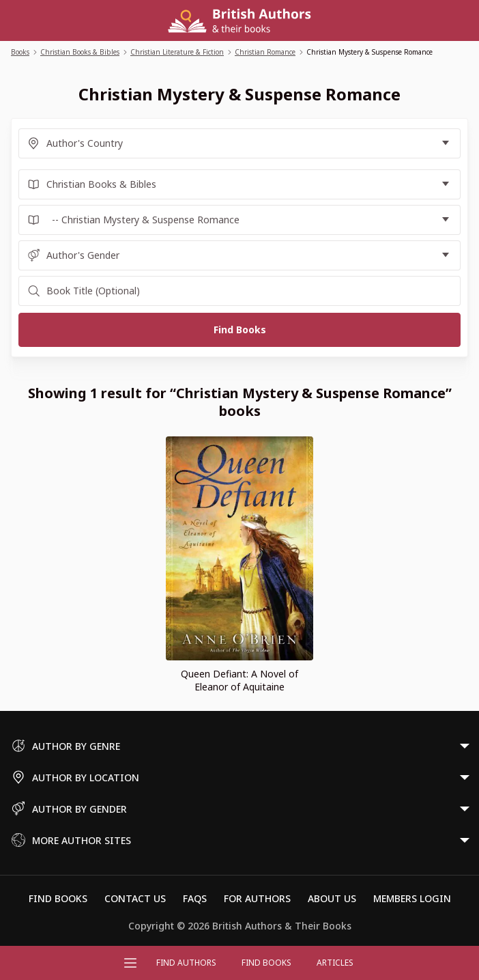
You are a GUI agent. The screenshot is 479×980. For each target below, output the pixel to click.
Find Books (266, 963)
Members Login (412, 898)
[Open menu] (130, 963)
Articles (335, 963)
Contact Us (135, 898)
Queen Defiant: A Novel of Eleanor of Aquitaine (239, 680)
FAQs (195, 898)
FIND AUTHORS (186, 963)
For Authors (257, 898)
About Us (332, 898)
